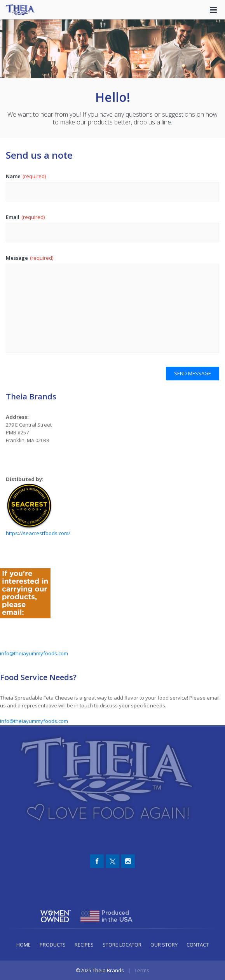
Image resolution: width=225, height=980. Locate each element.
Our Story (164, 945)
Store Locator (122, 945)
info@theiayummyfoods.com (34, 653)
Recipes (84, 945)
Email (25, 217)
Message (30, 258)
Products (53, 945)
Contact (198, 945)
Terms (142, 970)
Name (26, 176)
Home (24, 945)
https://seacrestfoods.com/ (38, 533)
